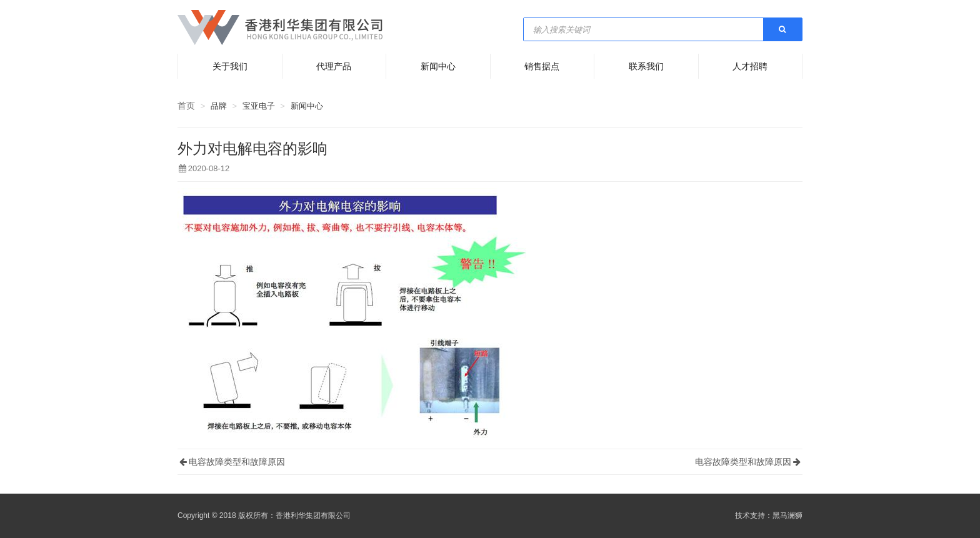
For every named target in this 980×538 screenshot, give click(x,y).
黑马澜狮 (787, 516)
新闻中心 (438, 66)
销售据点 (542, 66)
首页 (186, 106)
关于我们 (230, 66)
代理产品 (334, 66)
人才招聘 (750, 66)
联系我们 (646, 66)
